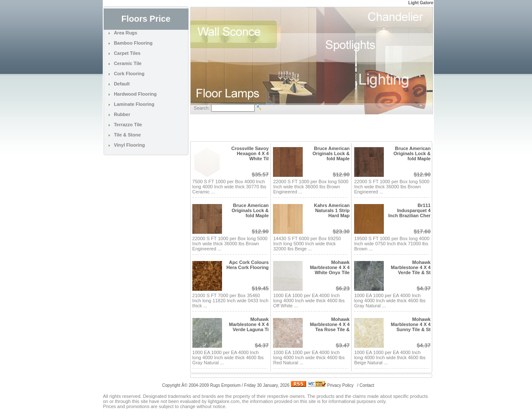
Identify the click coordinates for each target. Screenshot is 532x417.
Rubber (122, 114)
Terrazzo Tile (128, 125)
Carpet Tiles (127, 53)
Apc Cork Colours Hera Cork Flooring (248, 265)
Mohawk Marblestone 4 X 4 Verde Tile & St (411, 267)
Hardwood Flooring (135, 94)
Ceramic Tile (128, 63)
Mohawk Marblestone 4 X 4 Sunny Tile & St (411, 324)
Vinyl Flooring (129, 145)
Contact (367, 385)
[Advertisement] (312, 128)
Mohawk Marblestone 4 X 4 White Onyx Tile (330, 267)
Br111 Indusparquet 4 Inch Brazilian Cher (410, 210)
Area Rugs (125, 33)
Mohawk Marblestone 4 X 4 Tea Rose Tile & (330, 324)
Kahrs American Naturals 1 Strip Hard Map (332, 210)
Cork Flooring (129, 74)
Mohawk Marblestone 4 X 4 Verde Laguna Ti (249, 324)
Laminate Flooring (134, 104)
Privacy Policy (341, 385)
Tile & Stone (127, 135)
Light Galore (421, 3)
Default (122, 84)
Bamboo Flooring (133, 43)
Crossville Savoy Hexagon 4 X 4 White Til (250, 153)
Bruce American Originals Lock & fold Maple (331, 153)
